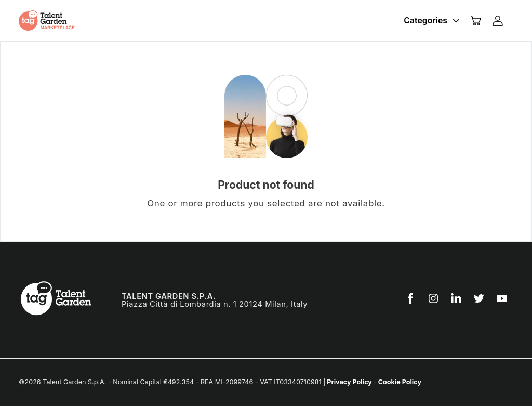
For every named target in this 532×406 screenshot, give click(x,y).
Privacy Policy (349, 382)
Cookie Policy (399, 382)
